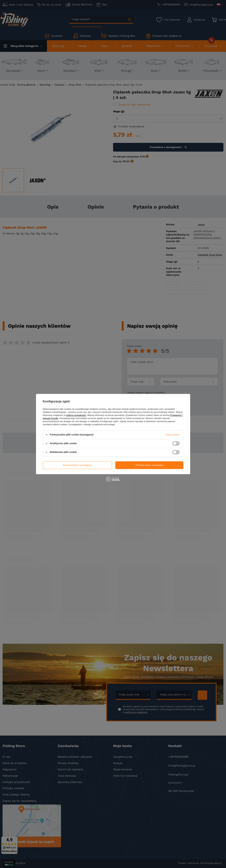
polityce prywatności (76, 415)
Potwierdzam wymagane (77, 465)
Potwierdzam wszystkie (149, 465)
